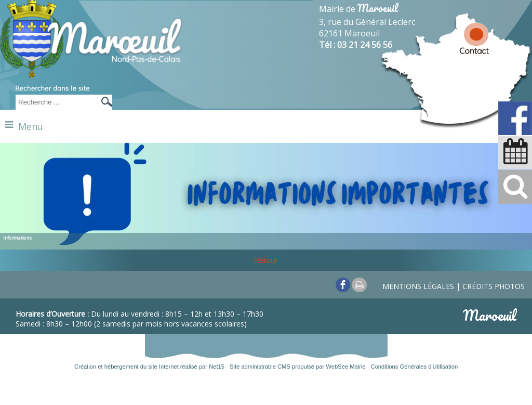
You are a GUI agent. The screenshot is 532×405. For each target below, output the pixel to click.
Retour (266, 260)
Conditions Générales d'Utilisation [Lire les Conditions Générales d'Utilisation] (415, 367)
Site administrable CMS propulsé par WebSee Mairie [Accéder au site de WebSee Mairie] (298, 367)
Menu (31, 126)
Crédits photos (494, 286)
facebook (343, 285)
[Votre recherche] (55, 102)
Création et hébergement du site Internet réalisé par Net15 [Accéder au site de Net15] (149, 367)
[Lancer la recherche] (104, 102)
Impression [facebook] (359, 285)
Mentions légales (418, 286)
